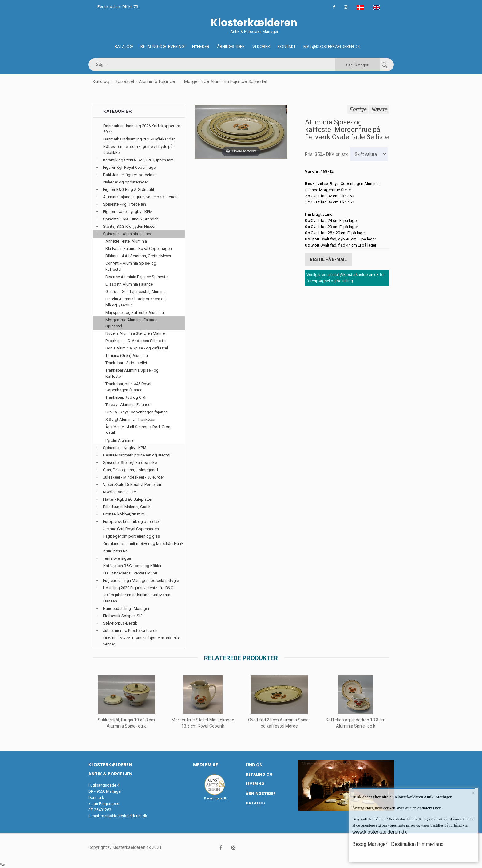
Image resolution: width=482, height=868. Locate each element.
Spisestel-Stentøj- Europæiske (130, 462)
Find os (254, 765)
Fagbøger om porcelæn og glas (132, 536)
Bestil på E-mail (328, 259)
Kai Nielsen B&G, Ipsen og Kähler (132, 566)
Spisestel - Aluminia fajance (145, 81)
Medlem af (205, 765)
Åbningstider (231, 47)
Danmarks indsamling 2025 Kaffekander (139, 139)
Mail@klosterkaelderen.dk (332, 47)
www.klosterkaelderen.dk (379, 832)
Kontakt (287, 47)
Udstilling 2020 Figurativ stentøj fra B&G (138, 588)
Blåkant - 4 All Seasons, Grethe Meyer (138, 256)
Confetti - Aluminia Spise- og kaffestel (131, 266)
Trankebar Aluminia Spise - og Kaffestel (132, 373)
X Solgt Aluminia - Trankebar (130, 419)
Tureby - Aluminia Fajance (128, 405)
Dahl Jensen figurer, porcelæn (129, 175)
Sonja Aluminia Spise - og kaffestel (137, 348)
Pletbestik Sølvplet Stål (123, 616)
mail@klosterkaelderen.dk (124, 816)
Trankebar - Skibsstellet (126, 363)
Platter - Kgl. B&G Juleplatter (128, 499)
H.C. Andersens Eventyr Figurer (130, 573)
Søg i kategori (358, 65)
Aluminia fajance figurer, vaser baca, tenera (141, 197)
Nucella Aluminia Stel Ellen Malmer (136, 333)
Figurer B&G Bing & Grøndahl (128, 189)
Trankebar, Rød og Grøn (126, 397)
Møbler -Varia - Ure (119, 492)
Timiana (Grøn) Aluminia (127, 355)
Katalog (124, 47)
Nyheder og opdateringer (126, 182)
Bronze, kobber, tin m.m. (124, 514)
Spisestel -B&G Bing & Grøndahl (131, 219)
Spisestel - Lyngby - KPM (125, 448)
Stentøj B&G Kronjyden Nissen (130, 226)
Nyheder (201, 47)
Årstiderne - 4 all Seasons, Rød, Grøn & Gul (138, 430)
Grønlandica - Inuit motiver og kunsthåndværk (143, 544)
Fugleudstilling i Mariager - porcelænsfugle (141, 580)
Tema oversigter (117, 558)
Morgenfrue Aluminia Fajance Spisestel (226, 81)
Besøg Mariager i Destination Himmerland (398, 844)
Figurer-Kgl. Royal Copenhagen (130, 167)
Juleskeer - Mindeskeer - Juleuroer (133, 477)
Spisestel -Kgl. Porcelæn (124, 204)
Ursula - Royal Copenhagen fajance (136, 412)
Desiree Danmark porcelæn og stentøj (137, 455)
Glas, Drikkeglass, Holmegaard (130, 470)
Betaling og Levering (162, 47)
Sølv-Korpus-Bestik (120, 623)
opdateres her (429, 808)
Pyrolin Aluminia (119, 440)
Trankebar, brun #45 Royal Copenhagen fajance (128, 387)
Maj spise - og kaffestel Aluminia (135, 312)
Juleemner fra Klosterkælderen (130, 631)
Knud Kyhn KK (116, 551)
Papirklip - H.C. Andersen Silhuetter (136, 341)
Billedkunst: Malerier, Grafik (127, 507)
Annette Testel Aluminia (126, 241)
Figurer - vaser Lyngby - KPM (128, 212)
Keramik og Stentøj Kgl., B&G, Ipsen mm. (139, 160)
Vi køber (261, 47)
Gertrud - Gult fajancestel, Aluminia (136, 292)
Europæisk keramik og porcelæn (132, 521)
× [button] (474, 793)
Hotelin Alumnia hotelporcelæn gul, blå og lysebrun (136, 302)
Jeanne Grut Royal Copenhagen (131, 529)
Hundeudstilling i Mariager (126, 608)
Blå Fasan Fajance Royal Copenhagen (139, 249)
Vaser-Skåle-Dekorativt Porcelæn (132, 485)
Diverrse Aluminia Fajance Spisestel (137, 277)
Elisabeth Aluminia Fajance (129, 284)
